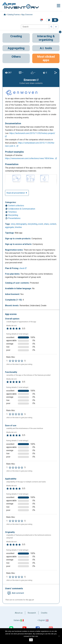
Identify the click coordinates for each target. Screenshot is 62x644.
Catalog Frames (14, 15)
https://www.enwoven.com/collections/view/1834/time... (31, 158)
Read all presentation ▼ (17, 193)
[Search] (35, 27)
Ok (31, 640)
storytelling (32, 224)
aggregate (10, 227)
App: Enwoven (27, 15)
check (23, 268)
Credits (44, 613)
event (41, 224)
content (53, 224)
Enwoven (31, 80)
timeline (18, 227)
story (13, 224)
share (46, 224)
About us (19, 613)
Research (32, 613)
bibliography (21, 224)
